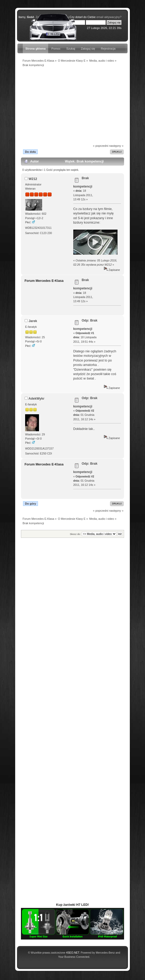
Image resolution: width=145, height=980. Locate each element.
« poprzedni (101, 146)
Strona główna (35, 49)
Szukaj (71, 49)
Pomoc (56, 49)
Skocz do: (75, 534)
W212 (33, 179)
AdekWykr (37, 399)
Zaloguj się (88, 49)
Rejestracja (108, 49)
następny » (116, 146)
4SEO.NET (72, 953)
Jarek (33, 321)
